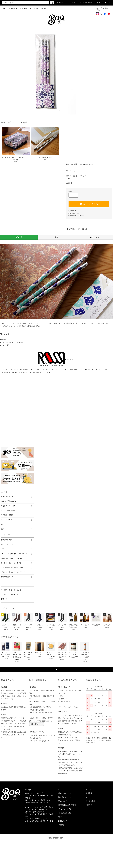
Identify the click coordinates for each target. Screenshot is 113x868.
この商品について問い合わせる (76, 254)
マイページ (90, 814)
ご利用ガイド (62, 846)
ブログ (60, 842)
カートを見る (90, 826)
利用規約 (61, 850)
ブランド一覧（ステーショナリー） (80, 190)
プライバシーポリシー (65, 834)
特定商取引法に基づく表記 (76, 241)
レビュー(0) (94, 262)
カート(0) (106, 3)
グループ (23, 9)
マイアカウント (76, 3)
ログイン (97, 3)
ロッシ (92, 190)
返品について (72, 236)
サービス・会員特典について (11, 615)
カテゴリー (13, 9)
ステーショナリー (75, 188)
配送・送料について (74, 238)
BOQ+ (98, 12)
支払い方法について (65, 818)
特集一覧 (44, 9)
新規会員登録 (88, 3)
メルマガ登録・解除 (102, 8)
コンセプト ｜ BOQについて (11, 619)
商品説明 (19, 262)
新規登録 (89, 818)
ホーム (5, 9)
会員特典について (63, 3)
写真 (57, 262)
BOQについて (35, 9)
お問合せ (99, 10)
